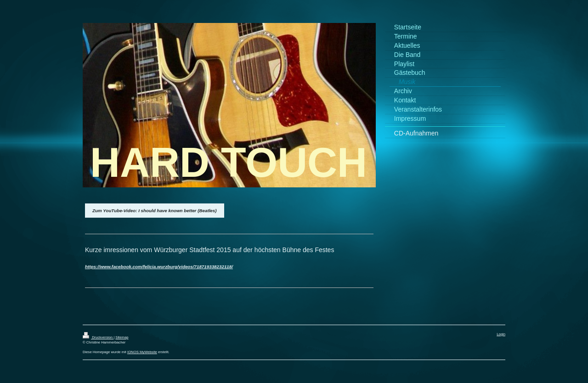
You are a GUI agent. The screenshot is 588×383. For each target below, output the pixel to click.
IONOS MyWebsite (142, 352)
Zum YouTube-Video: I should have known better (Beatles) (155, 211)
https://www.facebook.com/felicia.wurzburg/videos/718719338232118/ (159, 267)
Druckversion (98, 337)
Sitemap (122, 337)
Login (501, 334)
